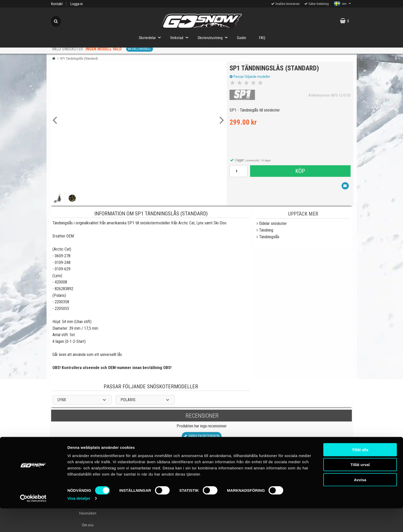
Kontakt (57, 4)
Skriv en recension (202, 436)
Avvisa (360, 503)
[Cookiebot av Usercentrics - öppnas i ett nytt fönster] (33, 522)
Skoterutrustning (214, 37)
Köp (300, 172)
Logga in (77, 4)
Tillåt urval (360, 488)
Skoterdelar (151, 37)
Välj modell (140, 49)
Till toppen (202, 457)
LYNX (62, 400)
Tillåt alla (360, 473)
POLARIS (128, 400)
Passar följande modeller (251, 78)
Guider (242, 38)
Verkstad (181, 37)
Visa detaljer (79, 522)
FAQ (262, 38)
